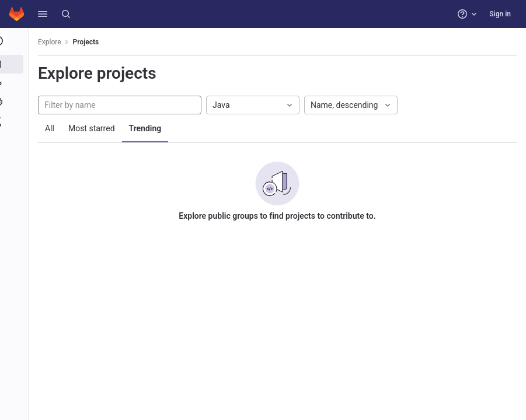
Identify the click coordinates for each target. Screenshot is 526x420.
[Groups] (16, 83)
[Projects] (16, 64)
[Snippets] (16, 122)
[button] (43, 14)
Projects (90, 42)
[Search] (66, 14)
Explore (54, 42)
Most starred (96, 128)
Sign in (500, 14)
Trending (149, 128)
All (54, 128)
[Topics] (16, 103)
